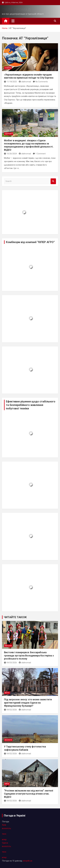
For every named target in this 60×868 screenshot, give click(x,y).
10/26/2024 (10, 154)
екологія (8, 740)
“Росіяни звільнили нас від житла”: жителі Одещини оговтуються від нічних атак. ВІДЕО (29, 794)
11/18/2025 (10, 82)
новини (8, 68)
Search (53, 181)
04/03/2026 (10, 663)
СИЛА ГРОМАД (16, 10)
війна (7, 784)
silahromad (25, 82)
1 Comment (41, 154)
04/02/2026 (10, 710)
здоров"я (9, 134)
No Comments (42, 82)
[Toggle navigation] (13, 21)
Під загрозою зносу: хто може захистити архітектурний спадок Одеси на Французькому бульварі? (28, 703)
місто (7, 693)
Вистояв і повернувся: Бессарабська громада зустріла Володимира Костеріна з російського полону (29, 655)
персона (8, 646)
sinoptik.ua (27, 861)
